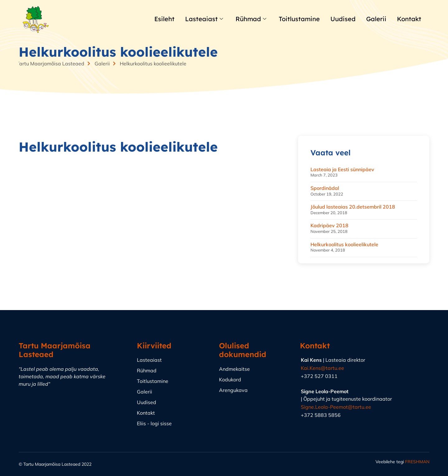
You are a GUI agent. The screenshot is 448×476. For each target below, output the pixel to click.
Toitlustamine (299, 19)
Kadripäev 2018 (329, 225)
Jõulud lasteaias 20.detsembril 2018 (353, 207)
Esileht (166, 19)
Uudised (341, 19)
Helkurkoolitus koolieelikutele (344, 244)
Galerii (375, 19)
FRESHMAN (417, 462)
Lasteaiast (206, 19)
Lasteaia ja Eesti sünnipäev (342, 169)
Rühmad (252, 19)
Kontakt (409, 19)
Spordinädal (325, 188)
